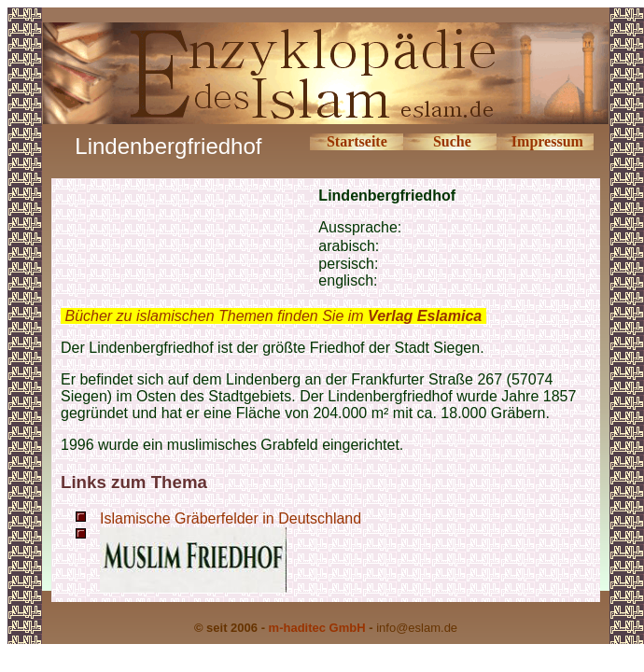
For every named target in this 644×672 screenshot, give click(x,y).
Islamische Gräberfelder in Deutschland (231, 518)
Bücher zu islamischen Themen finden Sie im (273, 316)
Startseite (357, 141)
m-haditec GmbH (317, 628)
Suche (452, 141)
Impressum (547, 141)
